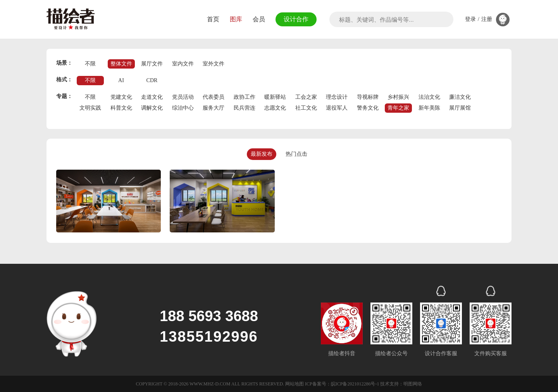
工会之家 (306, 97)
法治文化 (429, 97)
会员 (258, 19)
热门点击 (296, 154)
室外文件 (214, 64)
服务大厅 (214, 108)
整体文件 (121, 64)
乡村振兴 (398, 97)
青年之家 (398, 108)
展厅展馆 (460, 108)
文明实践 (90, 108)
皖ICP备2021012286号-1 (355, 384)
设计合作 (295, 19)
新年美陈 (429, 108)
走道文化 (152, 97)
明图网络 (413, 384)
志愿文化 (275, 108)
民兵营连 (245, 108)
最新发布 (262, 154)
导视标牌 (368, 97)
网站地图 (294, 384)
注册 (487, 19)
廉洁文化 (460, 97)
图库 (235, 19)
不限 (90, 64)
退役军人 (337, 108)
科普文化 (121, 108)
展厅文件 (152, 64)
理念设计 (337, 97)
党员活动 (183, 97)
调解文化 (152, 108)
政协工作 (245, 97)
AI (121, 80)
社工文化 (306, 108)
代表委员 (214, 97)
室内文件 (183, 64)
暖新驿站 (275, 97)
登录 (470, 19)
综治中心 (183, 108)
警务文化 (368, 108)
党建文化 (121, 97)
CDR (152, 80)
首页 (212, 19)
